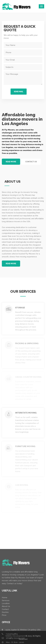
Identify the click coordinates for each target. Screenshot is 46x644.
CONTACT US (31, 162)
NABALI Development (15, 636)
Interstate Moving (26, 413)
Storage (20, 308)
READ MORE (11, 162)
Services (6, 643)
